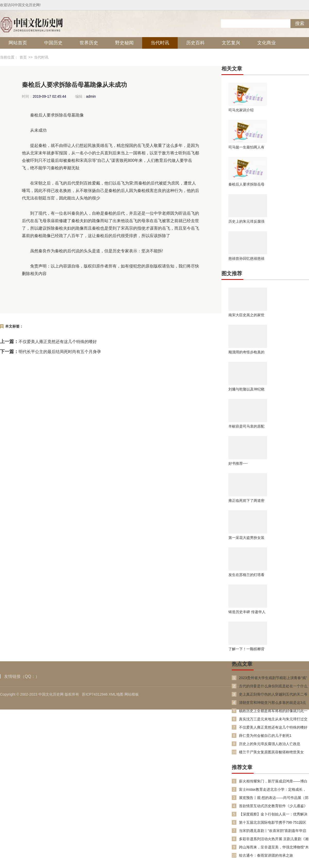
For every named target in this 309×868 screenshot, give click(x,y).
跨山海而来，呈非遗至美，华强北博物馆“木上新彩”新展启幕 (274, 847)
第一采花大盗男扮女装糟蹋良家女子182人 (246, 538)
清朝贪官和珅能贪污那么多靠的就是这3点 (272, 703)
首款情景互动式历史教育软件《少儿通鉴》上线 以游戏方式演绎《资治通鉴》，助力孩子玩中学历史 (274, 806)
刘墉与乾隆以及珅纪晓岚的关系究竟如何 (246, 389)
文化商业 (267, 43)
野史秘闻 (124, 43)
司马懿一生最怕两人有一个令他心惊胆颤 (246, 147)
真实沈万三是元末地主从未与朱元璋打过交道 (273, 719)
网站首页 (18, 43)
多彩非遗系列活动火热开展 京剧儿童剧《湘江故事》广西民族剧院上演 (274, 839)
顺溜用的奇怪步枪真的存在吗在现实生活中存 (246, 352)
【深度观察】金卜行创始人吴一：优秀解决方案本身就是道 (273, 814)
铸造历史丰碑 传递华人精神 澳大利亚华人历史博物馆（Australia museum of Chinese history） (247, 612)
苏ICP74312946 (95, 694)
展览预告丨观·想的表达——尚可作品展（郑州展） (274, 798)
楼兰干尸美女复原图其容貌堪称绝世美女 (271, 752)
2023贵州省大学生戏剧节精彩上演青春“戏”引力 (273, 678)
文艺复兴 (231, 43)
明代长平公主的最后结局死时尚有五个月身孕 (60, 352)
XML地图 (116, 694)
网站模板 (132, 694)
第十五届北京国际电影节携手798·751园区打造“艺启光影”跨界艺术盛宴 (273, 823)
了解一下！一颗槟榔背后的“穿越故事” (246, 649)
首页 (23, 57)
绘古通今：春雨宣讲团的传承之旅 (266, 855)
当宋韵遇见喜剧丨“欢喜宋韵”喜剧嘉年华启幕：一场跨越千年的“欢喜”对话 (273, 831)
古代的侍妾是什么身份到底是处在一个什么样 (273, 686)
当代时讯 (160, 43)
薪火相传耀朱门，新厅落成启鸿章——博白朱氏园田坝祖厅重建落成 (273, 781)
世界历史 (89, 43)
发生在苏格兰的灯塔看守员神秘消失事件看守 (246, 575)
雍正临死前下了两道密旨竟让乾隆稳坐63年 (246, 500)
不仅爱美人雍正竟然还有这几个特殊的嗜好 (58, 342)
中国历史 (53, 43)
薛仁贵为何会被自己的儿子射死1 (265, 736)
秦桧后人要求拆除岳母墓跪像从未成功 (246, 184)
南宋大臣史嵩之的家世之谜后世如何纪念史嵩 (246, 315)
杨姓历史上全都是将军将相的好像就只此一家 (273, 711)
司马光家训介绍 (241, 110)
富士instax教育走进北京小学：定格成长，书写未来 (273, 790)
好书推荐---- (238, 463)
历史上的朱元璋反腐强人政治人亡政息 (246, 221)
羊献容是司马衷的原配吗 (246, 426)
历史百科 (195, 43)
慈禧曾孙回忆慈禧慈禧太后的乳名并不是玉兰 (246, 258)
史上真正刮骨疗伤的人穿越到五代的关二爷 (273, 694)
